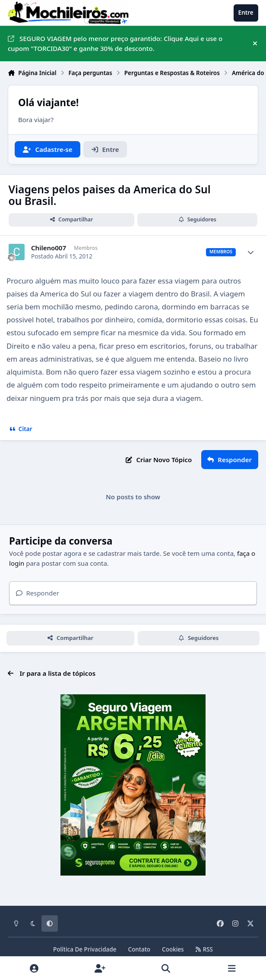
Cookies (173, 949)
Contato (139, 949)
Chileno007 (49, 248)
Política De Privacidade (85, 949)
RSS (204, 949)
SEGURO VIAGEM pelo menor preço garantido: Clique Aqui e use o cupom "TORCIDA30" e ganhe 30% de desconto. (115, 43)
